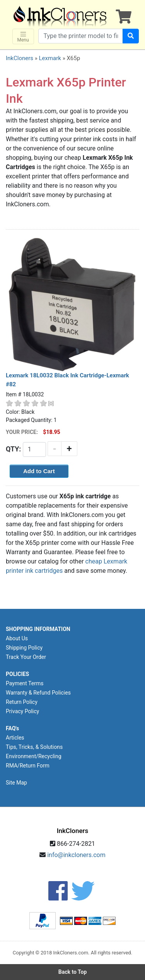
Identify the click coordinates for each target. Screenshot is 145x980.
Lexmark (50, 58)
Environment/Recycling (34, 756)
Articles (15, 738)
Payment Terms (25, 683)
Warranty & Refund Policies (38, 693)
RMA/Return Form (28, 766)
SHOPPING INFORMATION (38, 629)
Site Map (16, 783)
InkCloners (20, 58)
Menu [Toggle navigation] (23, 37)
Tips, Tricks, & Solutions (34, 747)
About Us (17, 638)
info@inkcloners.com (76, 855)
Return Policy (22, 702)
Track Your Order (26, 657)
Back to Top (73, 972)
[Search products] (81, 36)
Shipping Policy (24, 648)
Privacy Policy (22, 711)
